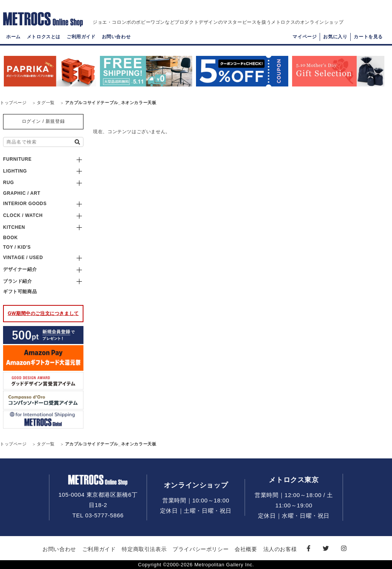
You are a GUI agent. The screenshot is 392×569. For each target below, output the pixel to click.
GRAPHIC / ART (22, 193)
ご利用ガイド (81, 41)
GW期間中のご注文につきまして (43, 313)
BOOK (10, 238)
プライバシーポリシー (201, 549)
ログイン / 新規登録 (43, 121)
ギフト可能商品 (20, 292)
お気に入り (335, 41)
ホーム (13, 41)
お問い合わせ (116, 41)
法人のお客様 (280, 549)
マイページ (305, 41)
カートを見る (368, 41)
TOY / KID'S (17, 247)
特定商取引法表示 (144, 549)
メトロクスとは (44, 41)
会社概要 (246, 549)
